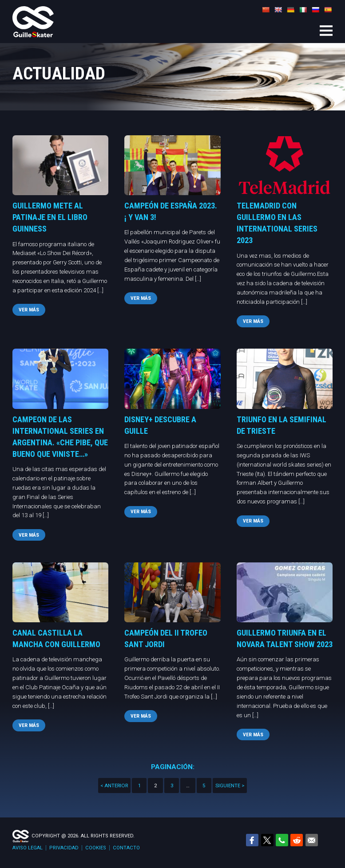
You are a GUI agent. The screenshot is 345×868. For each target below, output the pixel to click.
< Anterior (114, 786)
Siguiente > (230, 786)
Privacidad (64, 848)
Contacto (126, 848)
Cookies (96, 848)
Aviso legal (28, 848)
